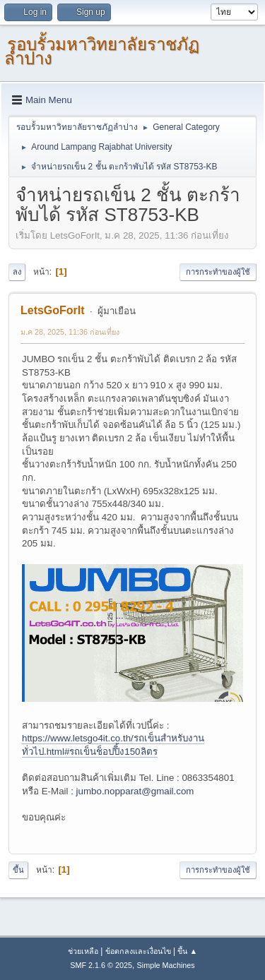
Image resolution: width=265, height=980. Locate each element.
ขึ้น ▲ (187, 951)
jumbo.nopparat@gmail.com (135, 791)
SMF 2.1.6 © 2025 (101, 965)
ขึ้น (18, 870)
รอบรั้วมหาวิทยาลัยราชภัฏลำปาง (102, 51)
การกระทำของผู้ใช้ (218, 272)
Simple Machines (166, 965)
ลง (17, 272)
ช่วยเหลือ (83, 951)
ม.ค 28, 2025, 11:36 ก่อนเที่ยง (70, 332)
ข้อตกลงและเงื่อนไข (138, 951)
